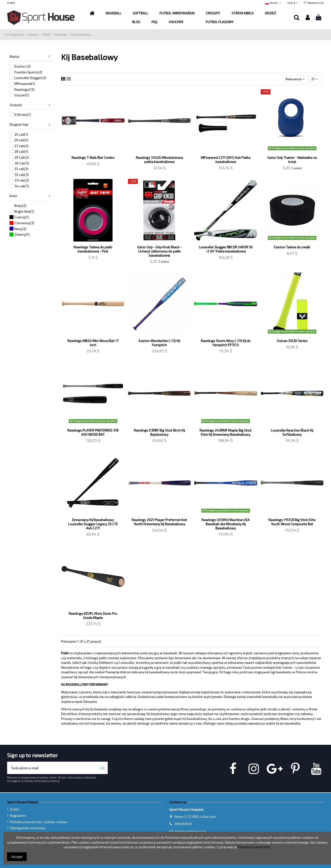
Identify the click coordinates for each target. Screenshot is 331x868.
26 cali (21, 140)
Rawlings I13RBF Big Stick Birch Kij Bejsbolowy (159, 432)
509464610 (183, 824)
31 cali (21, 169)
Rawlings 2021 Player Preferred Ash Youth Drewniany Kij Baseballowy (159, 522)
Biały (20, 206)
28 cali (21, 151)
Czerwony (24, 223)
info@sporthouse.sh (190, 831)
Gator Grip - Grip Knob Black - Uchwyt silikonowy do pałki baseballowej (159, 251)
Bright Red (24, 211)
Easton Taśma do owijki (292, 247)
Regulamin (18, 815)
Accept (17, 857)
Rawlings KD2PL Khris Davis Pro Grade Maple (93, 616)
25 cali (21, 134)
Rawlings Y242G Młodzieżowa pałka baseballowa (159, 160)
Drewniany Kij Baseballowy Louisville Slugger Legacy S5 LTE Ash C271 (93, 524)
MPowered (25, 84)
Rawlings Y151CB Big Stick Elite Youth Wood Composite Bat (292, 522)
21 (314, 79)
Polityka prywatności (254, 847)
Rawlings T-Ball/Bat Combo (93, 157)
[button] (177, 13)
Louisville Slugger (30, 78)
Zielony (22, 234)
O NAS (11, 3)
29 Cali (22, 157)
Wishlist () (314, 3)
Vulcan (22, 95)
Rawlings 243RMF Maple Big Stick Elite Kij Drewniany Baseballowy (226, 432)
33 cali (22, 180)
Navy (20, 229)
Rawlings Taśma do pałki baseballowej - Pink (93, 249)
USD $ (293, 3)
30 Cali (22, 163)
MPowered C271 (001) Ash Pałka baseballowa (226, 160)
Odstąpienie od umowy (28, 828)
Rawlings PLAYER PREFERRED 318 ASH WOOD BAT (93, 432)
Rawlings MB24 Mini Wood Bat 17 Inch (93, 343)
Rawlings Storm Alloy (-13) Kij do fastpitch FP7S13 (226, 343)
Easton (23, 66)
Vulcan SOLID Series (292, 341)
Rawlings (25, 89)
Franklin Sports (28, 72)
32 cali (22, 175)
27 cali (21, 146)
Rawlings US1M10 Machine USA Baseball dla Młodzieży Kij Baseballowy (226, 524)
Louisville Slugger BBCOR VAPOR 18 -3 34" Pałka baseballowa (226, 249)
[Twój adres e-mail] (52, 768)
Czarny (22, 217)
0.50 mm (23, 115)
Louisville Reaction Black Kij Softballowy (292, 432)
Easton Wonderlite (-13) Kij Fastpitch (159, 343)
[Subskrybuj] (102, 768)
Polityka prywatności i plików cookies (39, 822)
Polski (274, 3)
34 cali (22, 186)
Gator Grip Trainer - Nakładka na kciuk (292, 160)
